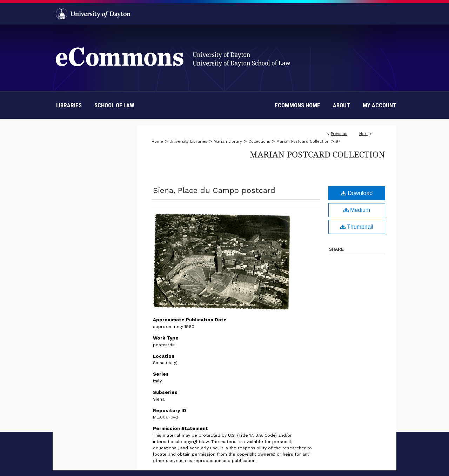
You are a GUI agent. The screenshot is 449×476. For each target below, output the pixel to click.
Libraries (69, 105)
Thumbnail (357, 227)
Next (364, 134)
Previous (339, 134)
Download (357, 193)
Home (157, 142)
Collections (259, 142)
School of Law (114, 105)
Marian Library (228, 142)
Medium (357, 210)
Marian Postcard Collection (303, 142)
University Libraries (188, 142)
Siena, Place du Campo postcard (214, 190)
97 (338, 142)
